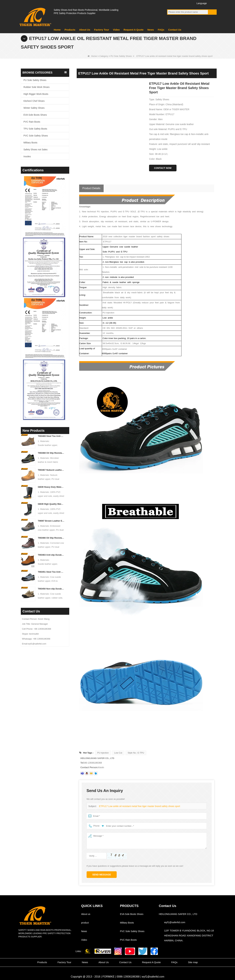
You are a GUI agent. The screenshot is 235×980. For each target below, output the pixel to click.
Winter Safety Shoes (34, 108)
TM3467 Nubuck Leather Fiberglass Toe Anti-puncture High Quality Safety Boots (51, 470)
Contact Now (163, 168)
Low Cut (118, 753)
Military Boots (30, 143)
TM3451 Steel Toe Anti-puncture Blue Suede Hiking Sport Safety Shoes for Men (51, 572)
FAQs (161, 30)
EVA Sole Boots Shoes (35, 115)
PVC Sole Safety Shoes (36, 136)
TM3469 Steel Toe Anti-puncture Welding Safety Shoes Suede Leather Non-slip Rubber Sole (51, 436)
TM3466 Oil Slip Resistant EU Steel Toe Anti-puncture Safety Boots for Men (51, 538)
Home (57, 30)
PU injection (103, 753)
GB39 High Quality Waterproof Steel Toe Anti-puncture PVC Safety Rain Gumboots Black (51, 504)
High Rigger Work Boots (36, 94)
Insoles (27, 156)
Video (116, 30)
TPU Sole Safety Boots (35, 129)
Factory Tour (102, 30)
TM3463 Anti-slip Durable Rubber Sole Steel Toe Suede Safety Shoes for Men (51, 555)
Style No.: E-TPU (136, 753)
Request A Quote (134, 30)
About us (86, 914)
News (151, 30)
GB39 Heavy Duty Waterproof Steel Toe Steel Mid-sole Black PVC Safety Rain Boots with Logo (51, 487)
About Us (85, 30)
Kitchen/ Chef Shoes (34, 101)
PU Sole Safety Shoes (121, 56)
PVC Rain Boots (32, 122)
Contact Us (175, 30)
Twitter (182, 3)
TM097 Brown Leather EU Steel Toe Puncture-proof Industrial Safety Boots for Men (51, 521)
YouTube (176, 3)
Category (104, 56)
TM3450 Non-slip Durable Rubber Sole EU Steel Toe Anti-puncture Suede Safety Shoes (51, 589)
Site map (193, 962)
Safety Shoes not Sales (36, 150)
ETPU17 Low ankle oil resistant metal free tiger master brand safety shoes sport (137, 806)
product (85, 923)
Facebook (170, 3)
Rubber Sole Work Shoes (37, 87)
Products (70, 30)
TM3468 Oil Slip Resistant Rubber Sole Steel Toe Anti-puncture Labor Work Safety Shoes (51, 453)
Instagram (188, 3)
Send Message (102, 875)
